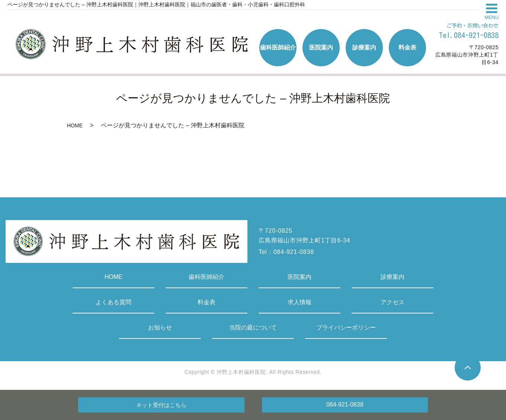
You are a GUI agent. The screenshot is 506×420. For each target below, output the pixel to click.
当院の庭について (253, 327)
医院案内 (300, 277)
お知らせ (160, 327)
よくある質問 (113, 302)
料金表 (206, 302)
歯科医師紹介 (206, 277)
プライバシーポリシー (346, 327)
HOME (75, 125)
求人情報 (300, 302)
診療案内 (393, 277)
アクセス (393, 302)
